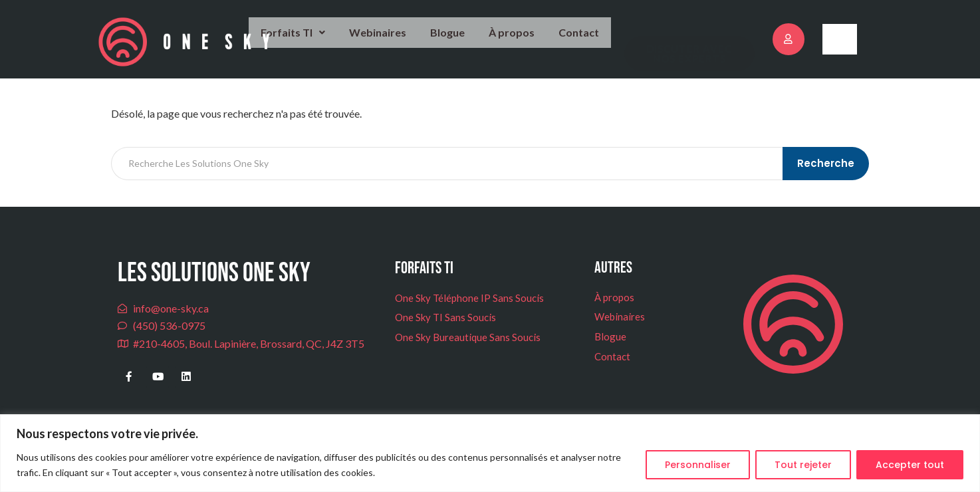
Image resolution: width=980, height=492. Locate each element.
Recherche (827, 181)
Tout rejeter (803, 465)
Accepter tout (910, 465)
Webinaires (391, 41)
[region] (490, 453)
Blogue (457, 41)
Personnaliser (698, 465)
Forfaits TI (310, 41)
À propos (518, 41)
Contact (581, 41)
